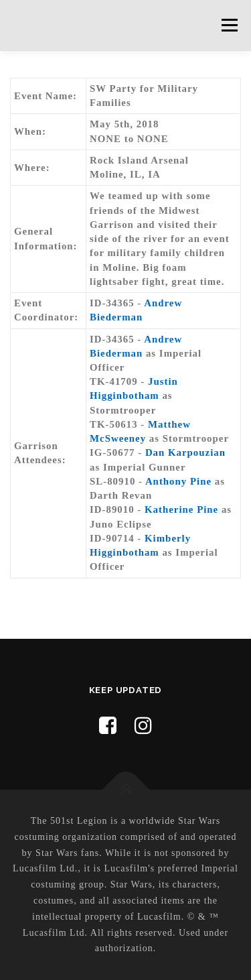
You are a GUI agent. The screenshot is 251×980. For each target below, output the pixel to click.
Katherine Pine (181, 509)
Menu (229, 25)
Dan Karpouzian (185, 452)
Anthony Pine (178, 481)
